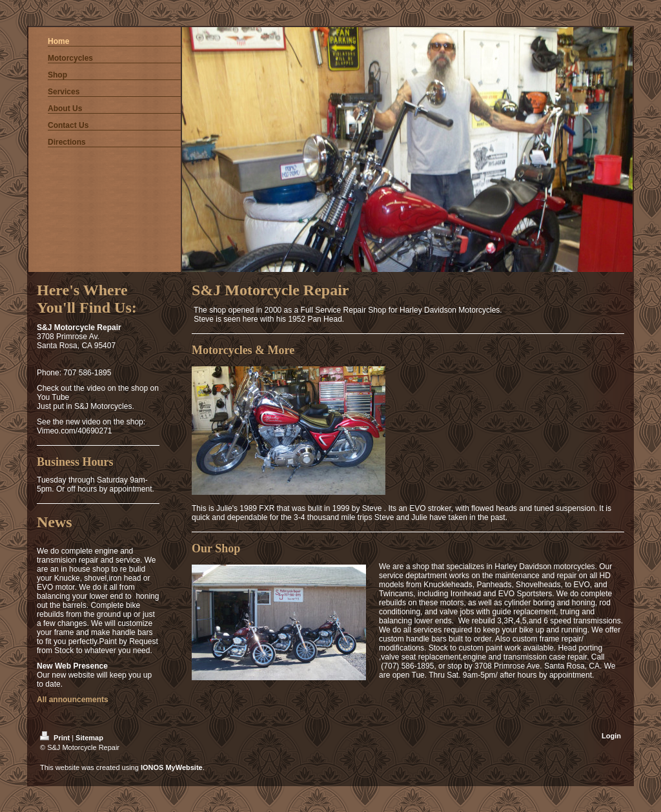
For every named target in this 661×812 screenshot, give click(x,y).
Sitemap (89, 738)
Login (611, 736)
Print (56, 738)
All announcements (73, 700)
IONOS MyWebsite (172, 767)
